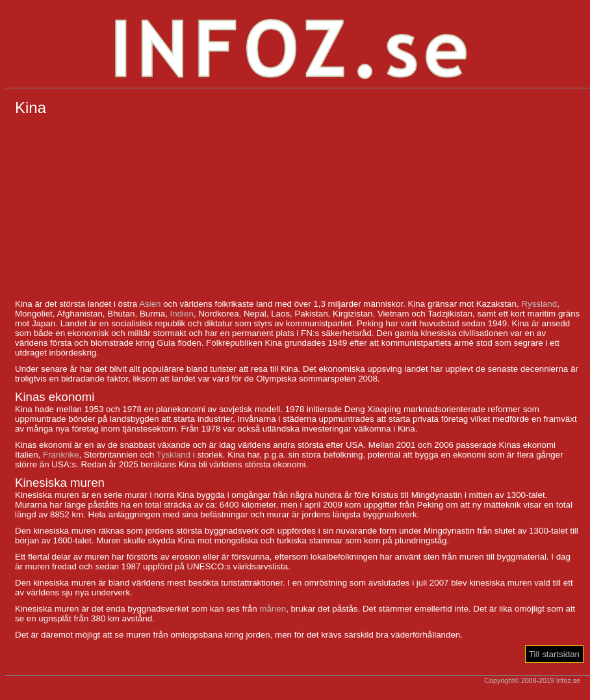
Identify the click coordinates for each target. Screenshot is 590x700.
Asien (150, 304)
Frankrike (61, 455)
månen (273, 609)
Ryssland (539, 304)
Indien (182, 314)
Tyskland (174, 455)
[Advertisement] (298, 208)
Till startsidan (554, 654)
